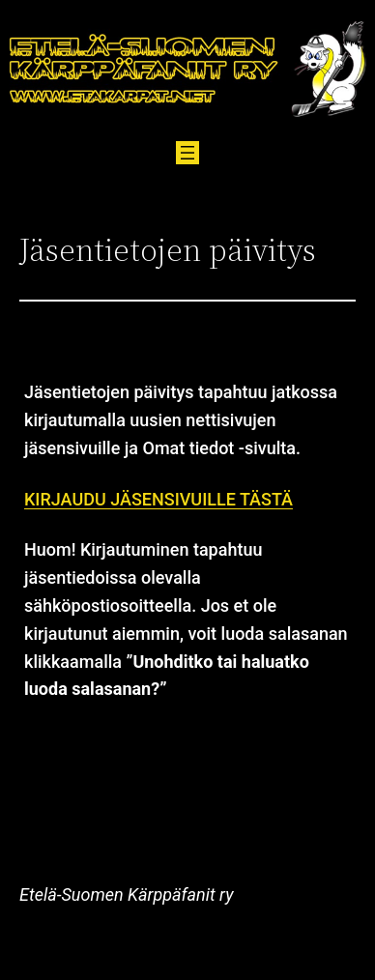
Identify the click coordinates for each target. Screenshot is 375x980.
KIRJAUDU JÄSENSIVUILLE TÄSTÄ (159, 499)
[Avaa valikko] (187, 153)
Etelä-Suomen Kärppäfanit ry (126, 894)
